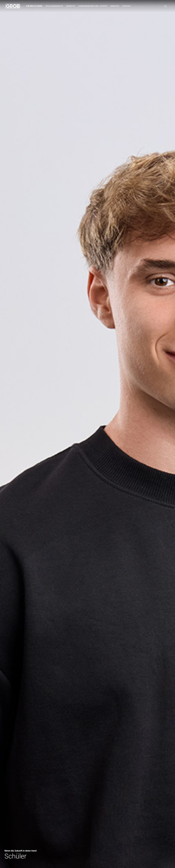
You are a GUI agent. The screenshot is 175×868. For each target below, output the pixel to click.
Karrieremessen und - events (93, 6)
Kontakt (127, 6)
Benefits (71, 6)
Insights (115, 6)
